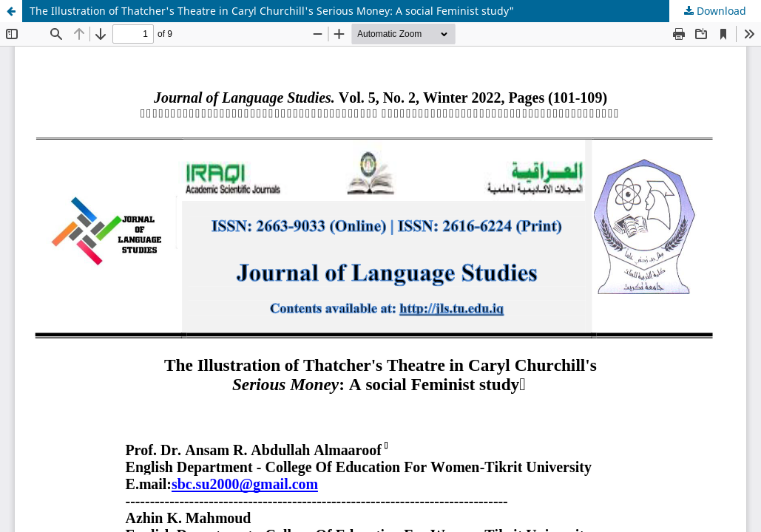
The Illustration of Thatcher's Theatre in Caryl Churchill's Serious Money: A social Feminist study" (272, 11)
